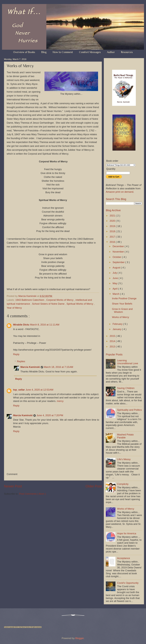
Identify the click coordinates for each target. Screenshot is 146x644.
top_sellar (19, 390)
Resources (127, 52)
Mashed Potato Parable (125, 436)
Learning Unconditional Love (128, 362)
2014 (113, 341)
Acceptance (123, 558)
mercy (60, 401)
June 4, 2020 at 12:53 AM (39, 390)
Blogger (79, 638)
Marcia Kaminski (30, 367)
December (119, 246)
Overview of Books (24, 52)
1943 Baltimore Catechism (30, 300)
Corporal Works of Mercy (60, 300)
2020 (113, 221)
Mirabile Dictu (21, 325)
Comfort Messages (90, 52)
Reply (16, 354)
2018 (113, 231)
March (116, 294)
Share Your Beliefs (122, 304)
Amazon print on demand (120, 192)
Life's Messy (124, 459)
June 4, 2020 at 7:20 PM (50, 415)
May (115, 283)
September (119, 262)
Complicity (123, 484)
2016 (113, 242)
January (117, 329)
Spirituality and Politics (129, 410)
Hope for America (127, 533)
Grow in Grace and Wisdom (122, 310)
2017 (113, 237)
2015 (113, 336)
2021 (113, 216)
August (117, 268)
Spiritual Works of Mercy (80, 304)
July (115, 273)
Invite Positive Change (124, 298)
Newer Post (13, 486)
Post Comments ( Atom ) (32, 494)
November (119, 252)
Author (111, 52)
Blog (44, 52)
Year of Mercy (14, 308)
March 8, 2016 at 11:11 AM (45, 325)
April (115, 289)
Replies (21, 361)
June (116, 278)
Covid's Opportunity (128, 583)
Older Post (94, 486)
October (117, 257)
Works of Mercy (120, 317)
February (118, 324)
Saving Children (126, 388)
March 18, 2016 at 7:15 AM (59, 367)
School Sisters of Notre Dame (49, 304)
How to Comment (63, 52)
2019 (113, 226)
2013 (113, 347)
